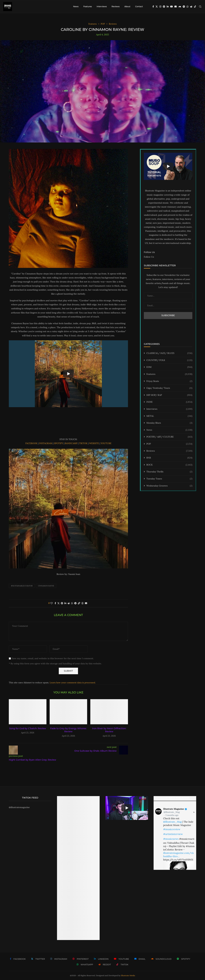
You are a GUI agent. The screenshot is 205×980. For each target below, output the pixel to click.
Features (88, 6)
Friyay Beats (169, 381)
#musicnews (171, 839)
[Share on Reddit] (69, 603)
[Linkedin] (168, 7)
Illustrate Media (128, 975)
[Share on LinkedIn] (65, 603)
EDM (169, 367)
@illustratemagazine (19, 807)
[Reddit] (191, 7)
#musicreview (172, 829)
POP (169, 444)
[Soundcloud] (180, 7)
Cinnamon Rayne (46, 586)
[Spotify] (184, 7)
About (127, 6)
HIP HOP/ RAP (169, 395)
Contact (139, 6)
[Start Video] (68, 374)
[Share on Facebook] (55, 603)
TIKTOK (83, 443)
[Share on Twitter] (58, 603)
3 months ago (172, 815)
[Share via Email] (86, 603)
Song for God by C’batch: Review (28, 728)
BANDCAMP (71, 443)
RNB (169, 458)
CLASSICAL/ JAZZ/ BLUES (169, 353)
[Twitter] (157, 7)
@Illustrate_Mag (172, 812)
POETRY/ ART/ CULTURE (169, 437)
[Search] (200, 7)
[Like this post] (52, 603)
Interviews (102, 6)
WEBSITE (94, 443)
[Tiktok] (195, 7)
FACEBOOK (32, 443)
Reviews (115, 6)
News (76, 6)
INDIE (169, 402)
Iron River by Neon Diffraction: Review (109, 730)
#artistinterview (173, 834)
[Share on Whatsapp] (72, 603)
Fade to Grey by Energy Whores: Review (68, 730)
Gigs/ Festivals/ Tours (169, 388)
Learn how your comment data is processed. (73, 683)
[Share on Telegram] (75, 603)
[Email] (176, 7)
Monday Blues (169, 423)
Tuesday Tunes (169, 479)
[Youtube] (172, 7)
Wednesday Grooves (169, 486)
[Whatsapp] (188, 7)
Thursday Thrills (169, 472)
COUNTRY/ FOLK (169, 360)
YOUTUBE (106, 443)
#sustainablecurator (22, 586)
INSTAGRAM (46, 443)
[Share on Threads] (82, 603)
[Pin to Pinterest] (62, 603)
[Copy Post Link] (79, 603)
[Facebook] (153, 7)
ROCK (169, 465)
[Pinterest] (164, 7)
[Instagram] (160, 7)
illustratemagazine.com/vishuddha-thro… (178, 855)
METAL (169, 416)
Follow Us (149, 257)
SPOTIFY (59, 443)
